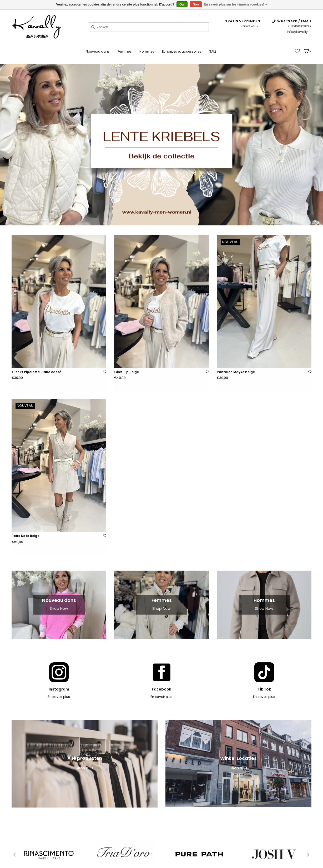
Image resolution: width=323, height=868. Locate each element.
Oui (182, 4)
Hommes (147, 51)
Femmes (125, 51)
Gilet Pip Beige (127, 372)
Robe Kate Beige (26, 536)
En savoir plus (59, 697)
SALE (213, 51)
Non (196, 4)
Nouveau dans (98, 51)
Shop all (83, 768)
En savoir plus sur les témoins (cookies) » (235, 4)
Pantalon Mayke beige (236, 372)
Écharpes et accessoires (182, 51)
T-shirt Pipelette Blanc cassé (36, 372)
